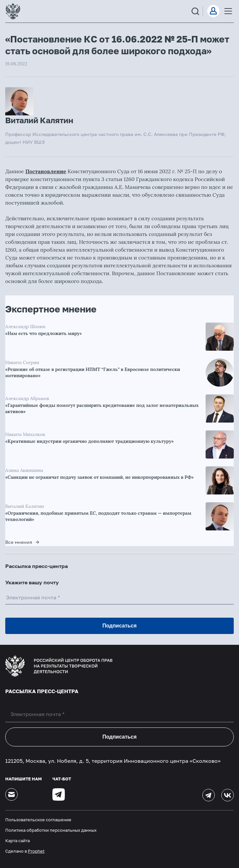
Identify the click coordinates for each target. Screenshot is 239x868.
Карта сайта (18, 841)
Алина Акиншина (24, 470)
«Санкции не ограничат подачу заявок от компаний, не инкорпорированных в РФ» (100, 477)
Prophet (36, 851)
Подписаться (120, 737)
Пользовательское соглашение (38, 820)
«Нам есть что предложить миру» (44, 333)
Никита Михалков (25, 434)
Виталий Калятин (25, 506)
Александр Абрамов (27, 398)
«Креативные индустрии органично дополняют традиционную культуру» (90, 441)
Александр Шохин (25, 326)
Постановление (46, 171)
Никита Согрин (22, 362)
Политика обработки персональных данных (51, 830)
